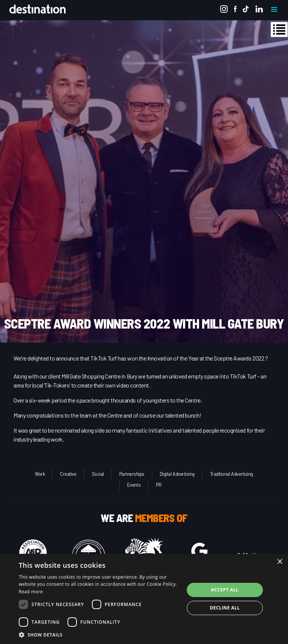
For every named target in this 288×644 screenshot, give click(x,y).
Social (98, 474)
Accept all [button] (225, 590)
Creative (68, 474)
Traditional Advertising (232, 474)
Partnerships (132, 474)
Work (40, 474)
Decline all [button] (225, 608)
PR (159, 485)
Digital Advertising (177, 474)
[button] (99, 635)
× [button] (280, 562)
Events (134, 485)
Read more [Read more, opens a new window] (31, 592)
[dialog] (144, 599)
